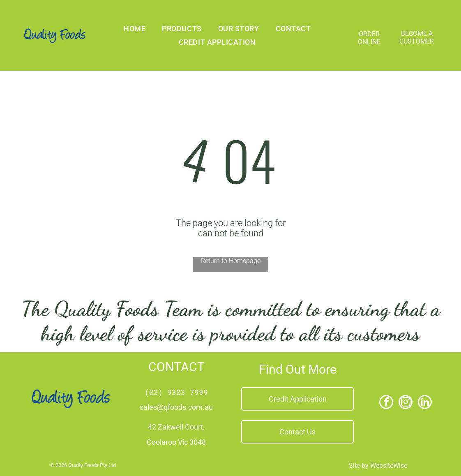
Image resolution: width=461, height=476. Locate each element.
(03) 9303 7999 (176, 392)
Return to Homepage (231, 261)
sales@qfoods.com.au (176, 407)
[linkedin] (425, 403)
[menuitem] (135, 29)
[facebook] (386, 403)
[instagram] (406, 403)
